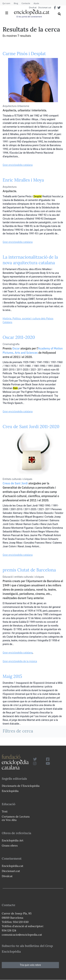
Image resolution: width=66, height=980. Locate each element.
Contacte (26, 3)
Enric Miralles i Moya (23, 180)
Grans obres (10, 845)
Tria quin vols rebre (30, 965)
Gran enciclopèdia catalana (18, 165)
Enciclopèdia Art (13, 840)
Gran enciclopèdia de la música (20, 661)
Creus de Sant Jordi (15, 483)
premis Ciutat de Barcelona (29, 570)
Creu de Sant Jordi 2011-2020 (31, 427)
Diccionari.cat (45, 8)
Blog (16, 3)
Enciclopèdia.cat (12, 866)
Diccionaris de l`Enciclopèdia (21, 786)
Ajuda (36, 3)
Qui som (6, 3)
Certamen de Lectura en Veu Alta (16, 818)
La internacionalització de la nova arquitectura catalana (30, 260)
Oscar (16, 348)
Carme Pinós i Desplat (24, 54)
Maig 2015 (12, 676)
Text (5, 811)
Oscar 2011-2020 (19, 337)
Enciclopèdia (10, 791)
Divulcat (33, 8)
